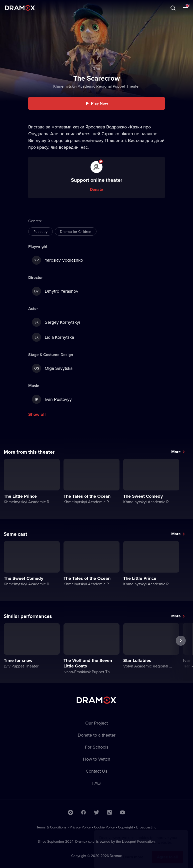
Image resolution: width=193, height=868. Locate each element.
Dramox (20, 8)
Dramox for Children (76, 232)
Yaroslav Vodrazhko (57, 260)
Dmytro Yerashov (55, 291)
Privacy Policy (80, 827)
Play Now (99, 103)
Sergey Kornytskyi (56, 322)
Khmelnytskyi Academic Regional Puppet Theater (96, 86)
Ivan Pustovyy (52, 399)
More (176, 452)
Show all (37, 414)
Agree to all (167, 852)
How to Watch (97, 759)
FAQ (96, 783)
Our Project (96, 723)
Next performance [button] (181, 652)
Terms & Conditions (51, 827)
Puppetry (40, 232)
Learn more (133, 852)
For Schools (97, 747)
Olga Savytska (52, 368)
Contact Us (96, 771)
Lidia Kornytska (53, 337)
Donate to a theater (97, 735)
